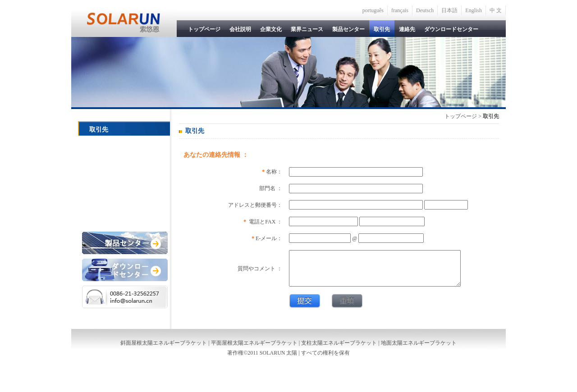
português (373, 10)
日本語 (449, 10)
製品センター (348, 29)
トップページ (204, 29)
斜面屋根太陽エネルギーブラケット (164, 350)
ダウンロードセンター (451, 29)
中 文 (496, 10)
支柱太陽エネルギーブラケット (339, 350)
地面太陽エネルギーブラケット (419, 350)
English (474, 10)
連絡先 (407, 29)
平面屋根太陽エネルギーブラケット (254, 350)
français (400, 10)
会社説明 (240, 29)
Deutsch (425, 10)
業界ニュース (307, 29)
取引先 (382, 29)
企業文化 (271, 29)
